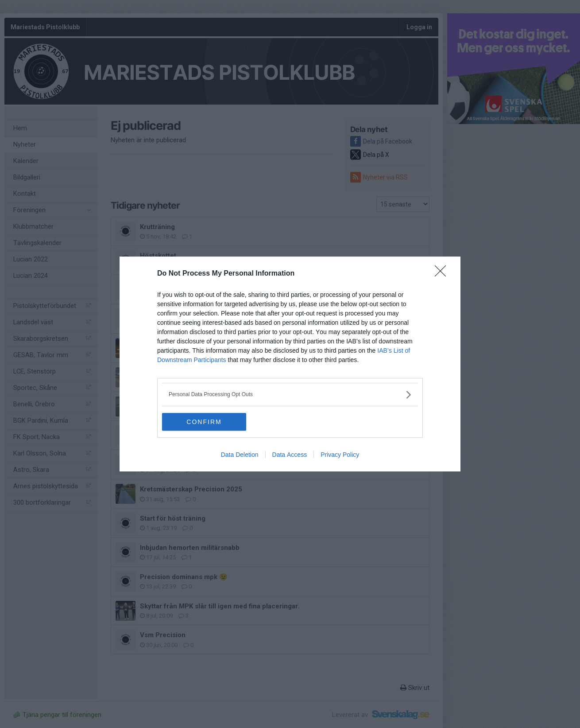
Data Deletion (240, 455)
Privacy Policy (340, 455)
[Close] (443, 274)
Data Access (290, 455)
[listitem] (290, 395)
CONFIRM (204, 422)
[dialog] (290, 364)
